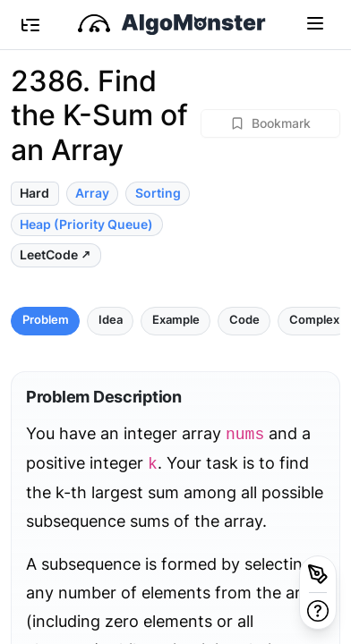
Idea (111, 320)
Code (244, 320)
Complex (314, 320)
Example (176, 320)
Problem (46, 320)
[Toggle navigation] (315, 22)
